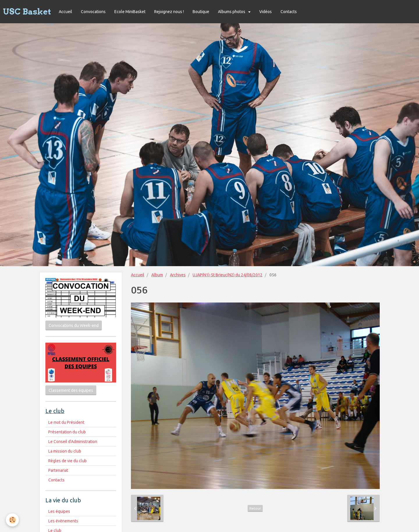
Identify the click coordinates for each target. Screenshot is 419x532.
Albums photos (232, 12)
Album (157, 275)
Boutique (201, 12)
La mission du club (65, 451)
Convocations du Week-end (74, 325)
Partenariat (58, 470)
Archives (178, 275)
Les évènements (63, 521)
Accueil (65, 12)
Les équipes (59, 511)
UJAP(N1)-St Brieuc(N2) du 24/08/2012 (228, 275)
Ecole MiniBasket (130, 12)
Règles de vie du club (68, 461)
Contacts (289, 12)
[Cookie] (12, 520)
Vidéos (266, 12)
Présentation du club (67, 432)
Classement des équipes (71, 390)
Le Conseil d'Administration (73, 442)
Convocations (93, 12)
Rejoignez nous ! (169, 12)
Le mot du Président (66, 422)
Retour (255, 508)
